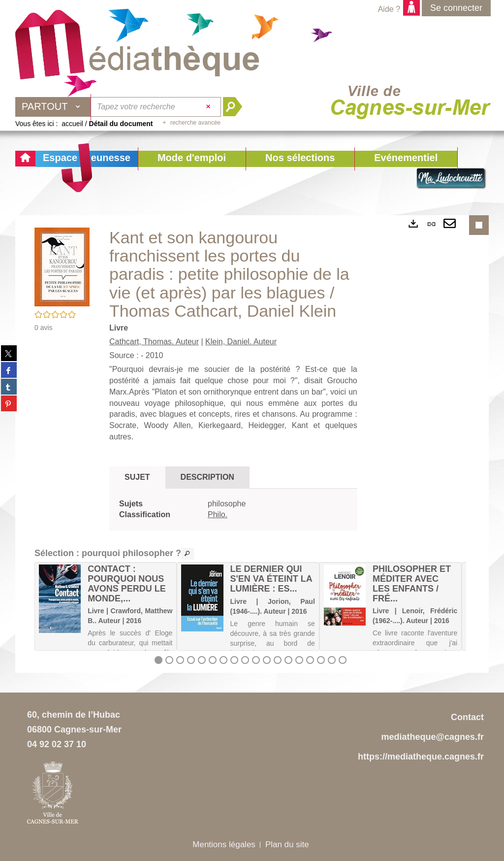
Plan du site (287, 844)
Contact (467, 717)
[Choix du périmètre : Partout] (53, 107)
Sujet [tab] (137, 477)
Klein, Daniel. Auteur (241, 342)
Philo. (218, 514)
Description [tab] (207, 477)
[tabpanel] (233, 510)
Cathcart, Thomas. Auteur (154, 342)
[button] (192, 159)
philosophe (227, 504)
